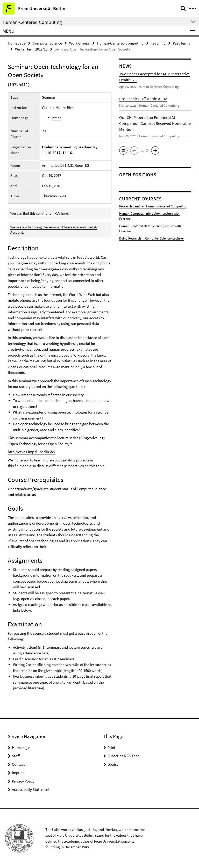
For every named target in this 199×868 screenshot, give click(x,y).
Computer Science (47, 43)
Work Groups (79, 43)
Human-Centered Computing (120, 43)
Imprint (18, 773)
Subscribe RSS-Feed (123, 756)
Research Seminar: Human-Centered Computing (153, 206)
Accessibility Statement (31, 789)
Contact (18, 764)
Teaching (158, 43)
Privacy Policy (23, 781)
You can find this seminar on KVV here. (40, 213)
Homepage (17, 43)
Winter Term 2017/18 (31, 49)
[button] (123, 150)
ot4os (57, 118)
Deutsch (114, 764)
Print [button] (111, 747)
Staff (16, 756)
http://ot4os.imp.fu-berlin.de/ (31, 452)
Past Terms (181, 43)
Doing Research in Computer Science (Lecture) (151, 238)
